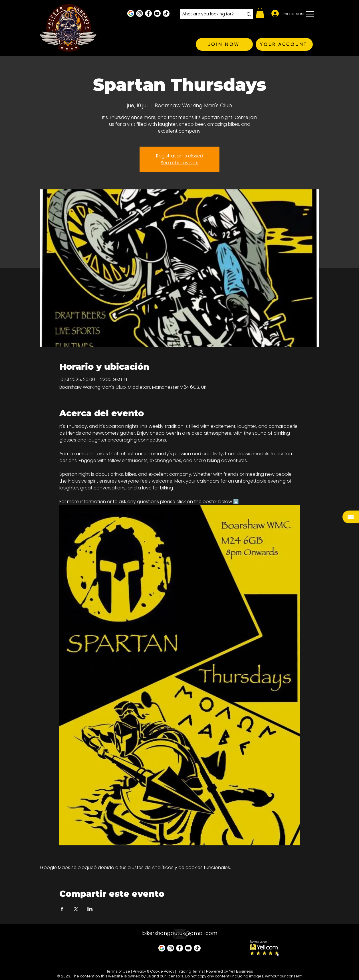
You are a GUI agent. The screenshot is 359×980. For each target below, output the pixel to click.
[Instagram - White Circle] (140, 13)
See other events (179, 163)
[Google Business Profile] (131, 13)
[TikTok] (166, 13)
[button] (260, 13)
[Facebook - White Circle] (148, 13)
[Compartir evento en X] (76, 909)
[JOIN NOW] (224, 44)
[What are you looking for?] (208, 14)
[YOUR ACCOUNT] (284, 44)
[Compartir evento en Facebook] (62, 909)
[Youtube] (157, 13)
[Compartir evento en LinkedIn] (90, 909)
